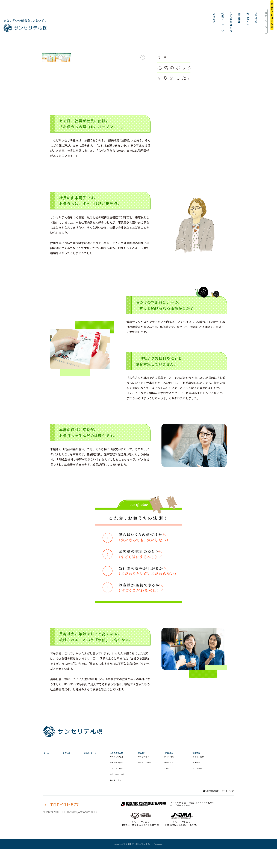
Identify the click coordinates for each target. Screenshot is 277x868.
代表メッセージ (133, 9)
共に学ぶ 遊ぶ (130, 798)
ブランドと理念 (131, 783)
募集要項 (224, 777)
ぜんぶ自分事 (163, 768)
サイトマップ (228, 810)
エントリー (225, 783)
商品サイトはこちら (262, 9)
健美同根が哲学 (131, 777)
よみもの (113, 9)
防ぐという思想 (163, 776)
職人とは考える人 (131, 791)
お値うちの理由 (131, 772)
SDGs (188, 783)
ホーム (46, 761)
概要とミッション (194, 776)
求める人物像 (225, 770)
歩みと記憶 (192, 768)
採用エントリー (236, 9)
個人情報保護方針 (211, 810)
